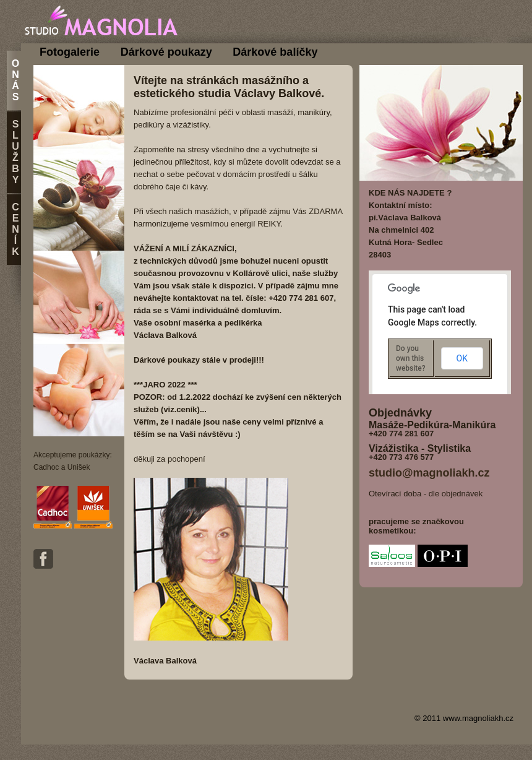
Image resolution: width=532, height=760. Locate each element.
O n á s (15, 80)
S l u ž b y (15, 152)
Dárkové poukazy (166, 52)
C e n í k (15, 229)
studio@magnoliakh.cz (429, 473)
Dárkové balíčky (275, 52)
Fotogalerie (70, 52)
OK (462, 358)
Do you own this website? (411, 358)
